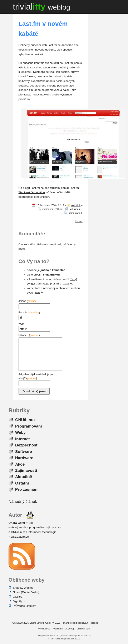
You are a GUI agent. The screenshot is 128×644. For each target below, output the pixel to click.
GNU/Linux (25, 420)
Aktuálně (76, 205)
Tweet (79, 221)
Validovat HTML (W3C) (64, 629)
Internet (23, 439)
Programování (29, 426)
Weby (20, 432)
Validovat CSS (83, 629)
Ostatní (22, 483)
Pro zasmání (27, 489)
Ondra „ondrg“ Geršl (40, 623)
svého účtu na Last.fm (59, 63)
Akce (20, 464)
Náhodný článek (23, 501)
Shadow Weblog (23, 588)
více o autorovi (20, 536)
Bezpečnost (26, 445)
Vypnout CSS (44, 629)
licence (94, 623)
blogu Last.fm (31, 188)
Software (24, 451)
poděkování (82, 623)
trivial (41, 7)
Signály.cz (19, 601)
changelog (68, 623)
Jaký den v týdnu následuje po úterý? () (36, 379)
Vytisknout (75, 209)
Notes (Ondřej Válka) (26, 592)
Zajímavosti (26, 470)
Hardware (24, 458)
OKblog (18, 597)
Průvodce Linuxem (25, 606)
